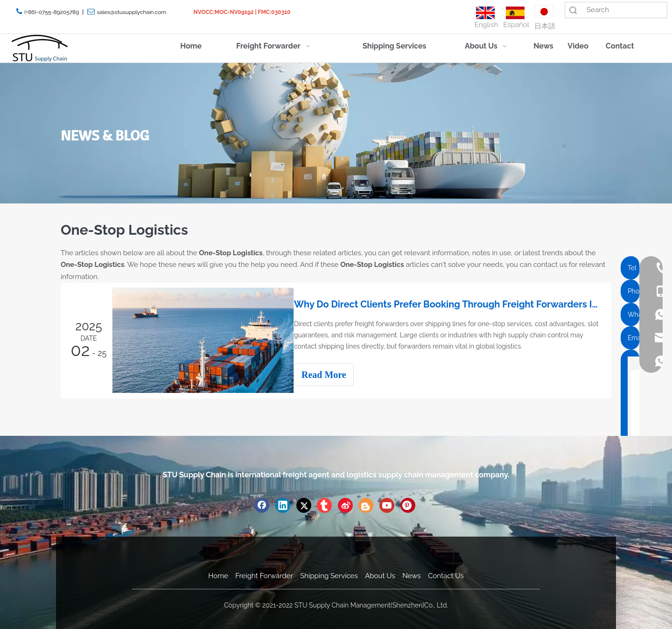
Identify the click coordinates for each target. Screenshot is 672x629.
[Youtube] (387, 504)
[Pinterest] (408, 504)
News (411, 575)
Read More (332, 375)
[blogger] (366, 504)
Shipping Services (329, 575)
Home (218, 575)
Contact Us (446, 575)
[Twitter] (304, 504)
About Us (380, 575)
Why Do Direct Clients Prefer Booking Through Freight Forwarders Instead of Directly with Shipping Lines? (452, 304)
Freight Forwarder (264, 575)
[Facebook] (262, 504)
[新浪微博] (345, 504)
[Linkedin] (283, 504)
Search (573, 10)
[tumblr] (324, 504)
